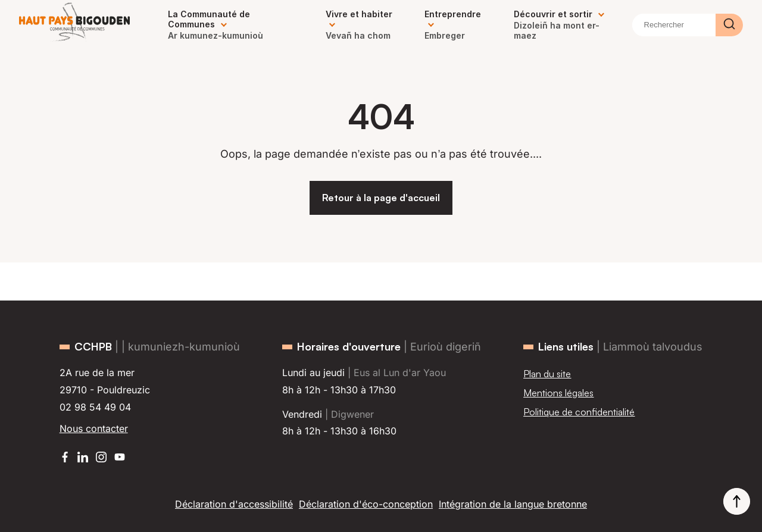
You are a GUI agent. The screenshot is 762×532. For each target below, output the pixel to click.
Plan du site (547, 374)
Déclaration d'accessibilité (234, 504)
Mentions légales (558, 393)
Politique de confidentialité (579, 412)
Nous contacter (94, 428)
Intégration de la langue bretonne (513, 504)
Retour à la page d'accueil (381, 198)
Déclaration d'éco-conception (366, 504)
